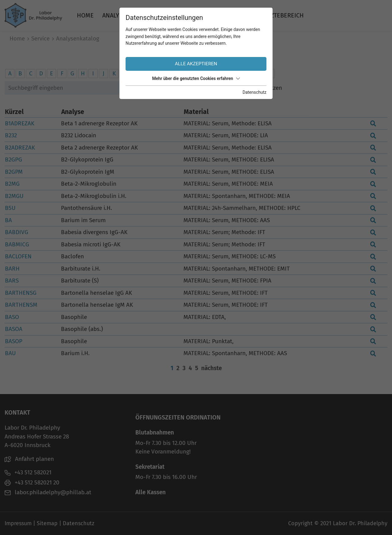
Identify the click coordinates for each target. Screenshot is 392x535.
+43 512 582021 (28, 472)
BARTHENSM (21, 305)
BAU (10, 353)
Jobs (224, 15)
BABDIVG (17, 232)
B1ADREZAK (20, 123)
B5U (10, 208)
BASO (12, 317)
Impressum (18, 523)
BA (8, 220)
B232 (11, 135)
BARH (12, 269)
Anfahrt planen (29, 459)
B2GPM (14, 172)
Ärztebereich (284, 15)
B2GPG (13, 159)
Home (85, 15)
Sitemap (47, 523)
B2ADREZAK (20, 148)
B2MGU (14, 196)
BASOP (14, 341)
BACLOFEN (18, 256)
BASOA (14, 329)
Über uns (191, 15)
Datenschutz (79, 523)
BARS (12, 281)
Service (154, 15)
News (247, 15)
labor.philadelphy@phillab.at (48, 492)
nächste (211, 368)
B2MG (12, 184)
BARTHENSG (21, 293)
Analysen (116, 15)
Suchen (190, 88)
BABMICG (17, 244)
